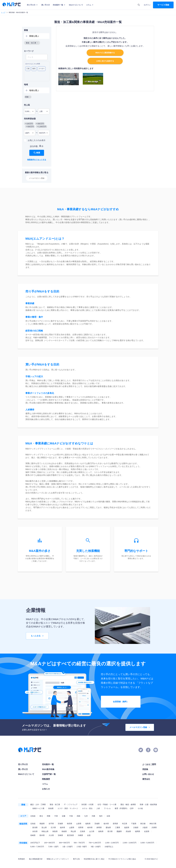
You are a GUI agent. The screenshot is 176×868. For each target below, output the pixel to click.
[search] (139, 5)
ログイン (147, 5)
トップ (3, 12)
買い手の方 (46, 5)
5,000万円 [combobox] (29, 111)
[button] (32, 43)
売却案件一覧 (59, 5)
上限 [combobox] (41, 111)
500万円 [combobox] (42, 133)
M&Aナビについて (76, 5)
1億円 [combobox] (27, 133)
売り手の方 (33, 5)
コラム (90, 5)
